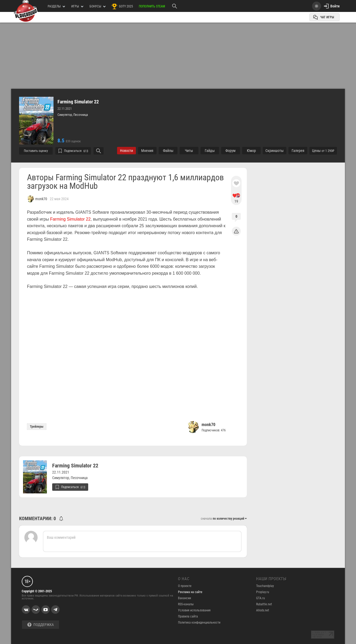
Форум (230, 151)
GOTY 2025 (122, 6)
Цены (323, 151)
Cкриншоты (275, 151)
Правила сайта (188, 616)
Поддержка (41, 625)
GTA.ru (261, 598)
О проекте (185, 586)
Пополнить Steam (152, 6)
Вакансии (184, 598)
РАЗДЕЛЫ (56, 6)
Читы (189, 151)
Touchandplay (265, 586)
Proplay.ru (263, 592)
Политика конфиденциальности (199, 623)
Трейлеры (37, 427)
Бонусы (97, 6)
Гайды (210, 151)
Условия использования (194, 610)
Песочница (81, 115)
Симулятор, (65, 115)
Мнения (147, 151)
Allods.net (263, 610)
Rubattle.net (264, 604)
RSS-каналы (186, 604)
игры (77, 6)
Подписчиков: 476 (214, 430)
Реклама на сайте (190, 592)
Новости (126, 151)
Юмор (251, 151)
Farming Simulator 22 (78, 102)
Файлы (168, 151)
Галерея (298, 151)
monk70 (208, 425)
